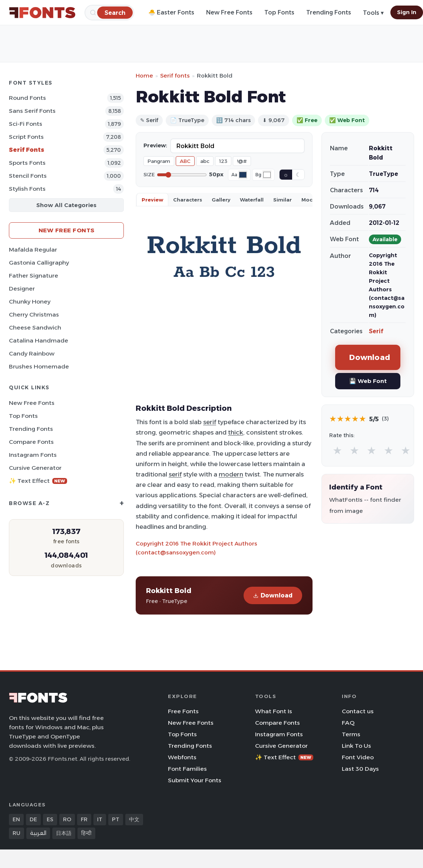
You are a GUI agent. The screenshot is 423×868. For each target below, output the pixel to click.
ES (50, 819)
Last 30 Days (360, 769)
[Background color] (267, 175)
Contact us (358, 711)
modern (231, 474)
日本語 (64, 833)
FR (84, 819)
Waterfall (252, 200)
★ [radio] (337, 450)
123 (223, 161)
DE (33, 819)
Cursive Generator (35, 468)
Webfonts (182, 757)
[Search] (115, 12)
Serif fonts (175, 76)
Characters (188, 200)
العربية (38, 833)
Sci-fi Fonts (26, 124)
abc (205, 161)
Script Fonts (26, 137)
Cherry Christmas (34, 315)
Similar (282, 200)
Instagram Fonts (33, 455)
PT (116, 819)
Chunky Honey (30, 302)
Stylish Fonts (27, 189)
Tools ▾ (373, 13)
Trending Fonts (329, 12)
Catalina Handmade (39, 340)
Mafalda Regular (33, 250)
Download (273, 595)
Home (144, 76)
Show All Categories (66, 205)
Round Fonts (27, 98)
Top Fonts (279, 12)
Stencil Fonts (28, 176)
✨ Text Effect (38, 481)
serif (210, 422)
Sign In (407, 12)
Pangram (159, 161)
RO (67, 819)
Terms (351, 734)
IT (100, 819)
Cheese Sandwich (35, 327)
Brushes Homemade (39, 366)
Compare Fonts (31, 442)
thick (236, 432)
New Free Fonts (229, 12)
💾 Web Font (368, 381)
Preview (152, 200)
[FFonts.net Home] (42, 13)
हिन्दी (86, 833)
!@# (242, 161)
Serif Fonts (27, 150)
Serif (376, 331)
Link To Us (356, 746)
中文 (134, 819)
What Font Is (274, 711)
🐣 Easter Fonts (171, 12)
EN (16, 819)
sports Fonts (27, 163)
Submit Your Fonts (195, 780)
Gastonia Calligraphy (39, 263)
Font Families (187, 769)
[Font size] (182, 175)
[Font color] (243, 175)
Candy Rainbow (32, 353)
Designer (22, 289)
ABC (185, 161)
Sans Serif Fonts (32, 111)
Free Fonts (183, 711)
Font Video (358, 757)
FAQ (348, 723)
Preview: (155, 145)
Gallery (221, 200)
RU (16, 833)
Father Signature (34, 276)
